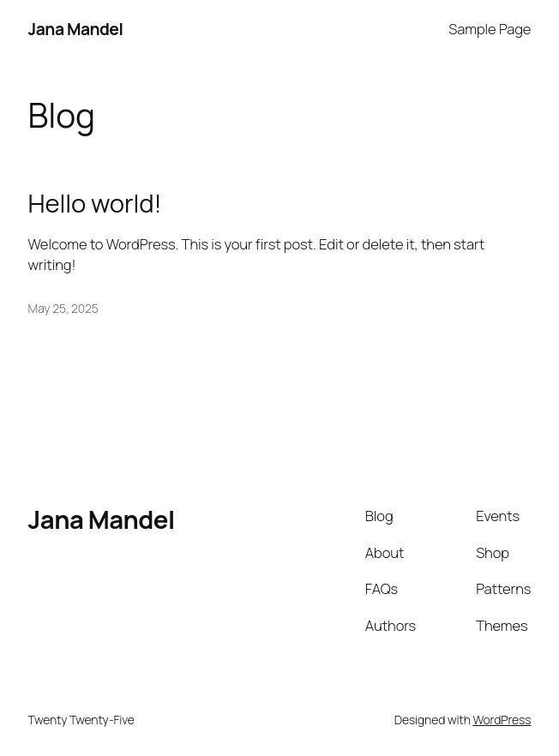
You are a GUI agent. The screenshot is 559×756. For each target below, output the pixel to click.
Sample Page (490, 29)
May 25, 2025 (63, 308)
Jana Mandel (76, 29)
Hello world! (95, 204)
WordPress (502, 720)
